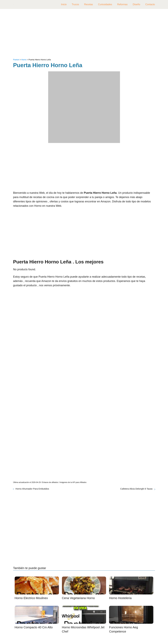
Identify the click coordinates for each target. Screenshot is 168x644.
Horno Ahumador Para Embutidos (32, 489)
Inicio (64, 4)
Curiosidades (105, 4)
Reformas (122, 4)
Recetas (88, 4)
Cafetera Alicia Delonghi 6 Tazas (136, 489)
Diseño (136, 4)
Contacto (150, 4)
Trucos (75, 4)
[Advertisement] (84, 34)
